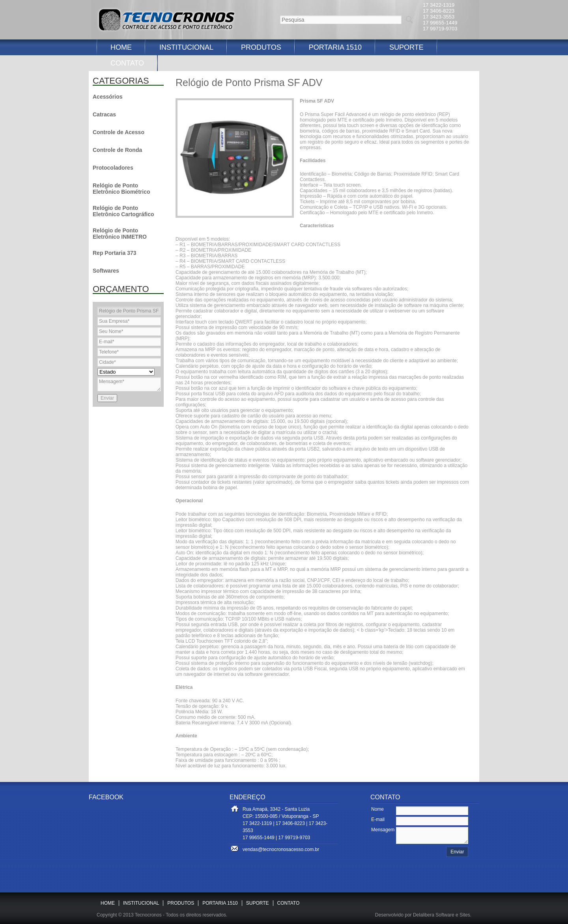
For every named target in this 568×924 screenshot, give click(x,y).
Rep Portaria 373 (115, 253)
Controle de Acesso (119, 132)
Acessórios (107, 97)
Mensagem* (129, 384)
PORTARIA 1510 (335, 47)
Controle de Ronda (117, 150)
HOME (121, 47)
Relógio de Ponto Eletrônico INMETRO (120, 234)
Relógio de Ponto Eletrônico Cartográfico (123, 211)
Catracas (104, 114)
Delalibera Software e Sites (442, 915)
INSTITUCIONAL (186, 47)
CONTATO (127, 63)
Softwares (106, 271)
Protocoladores (113, 168)
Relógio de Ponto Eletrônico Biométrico (121, 189)
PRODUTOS (261, 47)
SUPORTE (406, 47)
